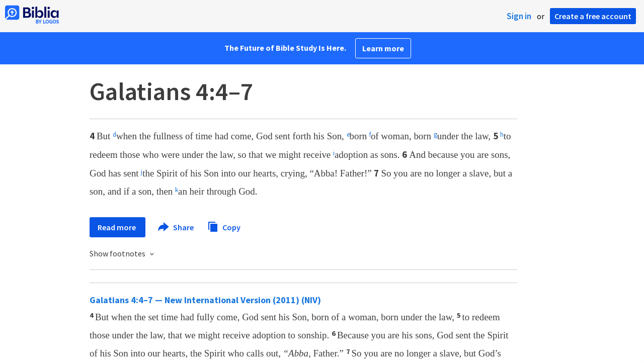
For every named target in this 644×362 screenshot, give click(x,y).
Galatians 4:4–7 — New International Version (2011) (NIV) (205, 300)
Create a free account (593, 16)
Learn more (383, 48)
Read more (117, 227)
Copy (224, 226)
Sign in (519, 16)
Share (176, 227)
